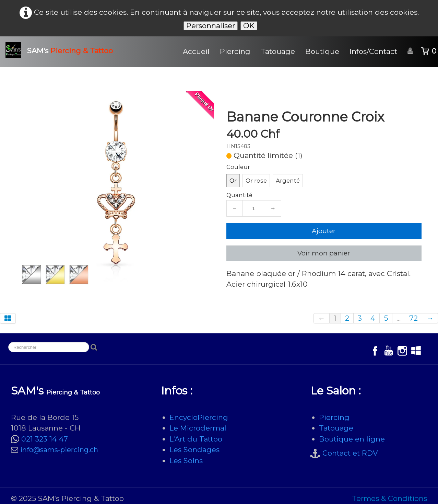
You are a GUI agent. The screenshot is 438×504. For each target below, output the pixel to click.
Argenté (288, 181)
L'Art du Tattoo (196, 439)
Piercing (235, 51)
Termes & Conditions (389, 498)
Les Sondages (194, 450)
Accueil (196, 51)
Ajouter (324, 231)
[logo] (62, 50)
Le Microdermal (198, 428)
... (399, 318)
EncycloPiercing (199, 417)
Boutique (322, 51)
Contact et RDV (350, 453)
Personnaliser (211, 26)
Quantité (239, 195)
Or (233, 181)
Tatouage (278, 51)
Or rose (256, 181)
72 (413, 318)
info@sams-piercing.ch (59, 450)
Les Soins (186, 461)
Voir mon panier (324, 253)
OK (249, 26)
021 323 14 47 (45, 439)
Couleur (238, 167)
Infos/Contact (373, 51)
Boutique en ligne (352, 439)
